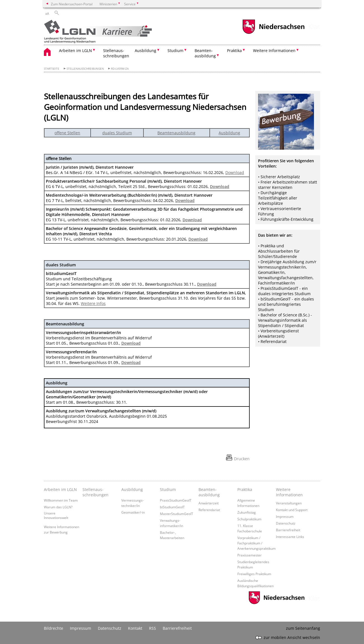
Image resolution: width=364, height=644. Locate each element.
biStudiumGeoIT (172, 507)
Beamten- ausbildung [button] (205, 53)
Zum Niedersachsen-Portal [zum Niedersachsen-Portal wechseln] (72, 4)
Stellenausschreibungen (85, 69)
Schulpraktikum (249, 519)
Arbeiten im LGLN (60, 489)
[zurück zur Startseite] (107, 32)
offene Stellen (67, 133)
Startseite (52, 69)
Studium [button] (175, 50)
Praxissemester (250, 555)
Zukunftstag (247, 512)
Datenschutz (286, 523)
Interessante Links (290, 537)
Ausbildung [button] (146, 50)
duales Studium (117, 133)
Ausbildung (229, 133)
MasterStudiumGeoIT (177, 514)
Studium (168, 489)
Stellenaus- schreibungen (116, 53)
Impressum (285, 516)
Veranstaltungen (289, 503)
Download (235, 172)
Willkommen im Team (61, 500)
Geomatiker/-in (133, 512)
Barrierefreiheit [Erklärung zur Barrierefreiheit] (177, 628)
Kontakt (135, 628)
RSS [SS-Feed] (153, 628)
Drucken (242, 459)
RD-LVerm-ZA (120, 69)
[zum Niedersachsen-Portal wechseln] (273, 33)
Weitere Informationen (289, 492)
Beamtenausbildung (176, 133)
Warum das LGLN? (58, 507)
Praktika (245, 489)
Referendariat (209, 510)
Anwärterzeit (209, 503)
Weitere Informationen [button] (274, 50)
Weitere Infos (93, 303)
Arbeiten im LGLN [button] (75, 50)
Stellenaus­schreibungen (95, 492)
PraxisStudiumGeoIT (176, 500)
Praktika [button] (234, 50)
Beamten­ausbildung (209, 492)
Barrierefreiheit (288, 530)
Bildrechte (54, 628)
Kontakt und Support (292, 510)
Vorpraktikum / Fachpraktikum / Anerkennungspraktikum (257, 543)
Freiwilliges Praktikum (254, 574)
